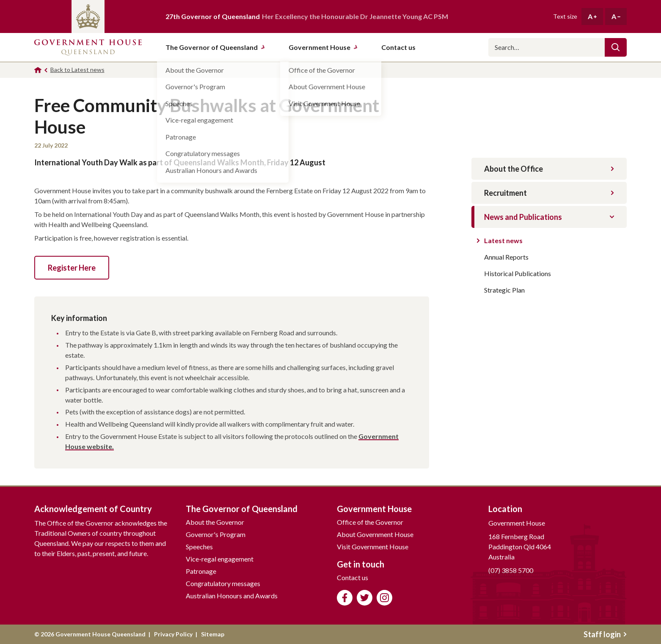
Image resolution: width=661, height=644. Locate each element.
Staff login (605, 634)
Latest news (503, 240)
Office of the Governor (370, 522)
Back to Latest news (77, 70)
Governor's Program (216, 534)
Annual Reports (506, 257)
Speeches (199, 547)
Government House (323, 47)
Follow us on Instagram (384, 598)
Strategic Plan (504, 290)
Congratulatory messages (223, 583)
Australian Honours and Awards (232, 596)
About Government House (375, 534)
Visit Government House (373, 547)
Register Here (72, 268)
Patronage (201, 571)
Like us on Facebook (345, 598)
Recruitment (549, 193)
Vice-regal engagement (220, 559)
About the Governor (215, 522)
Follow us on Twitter (365, 598)
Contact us (353, 577)
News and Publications (549, 217)
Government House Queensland (88, 47)
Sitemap (213, 634)
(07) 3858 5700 (511, 570)
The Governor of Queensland (215, 47)
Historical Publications (518, 273)
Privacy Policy (173, 634)
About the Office (549, 169)
